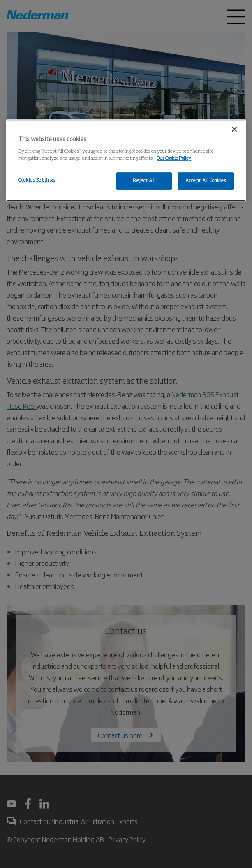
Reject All (144, 181)
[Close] (234, 130)
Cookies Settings (37, 180)
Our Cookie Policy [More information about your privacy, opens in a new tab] (174, 158)
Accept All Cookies (206, 181)
